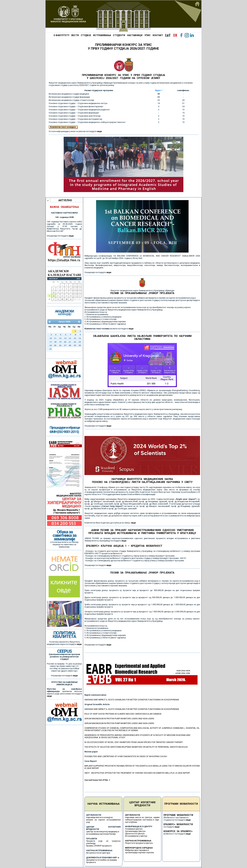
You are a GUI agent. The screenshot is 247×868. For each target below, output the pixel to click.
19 (60, 342)
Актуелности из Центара (98, 853)
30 (80, 345)
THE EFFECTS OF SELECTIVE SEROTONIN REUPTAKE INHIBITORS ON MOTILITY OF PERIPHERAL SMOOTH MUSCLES (136, 747)
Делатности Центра (135, 834)
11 (55, 338)
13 (65, 338)
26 (60, 345)
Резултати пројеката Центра (139, 843)
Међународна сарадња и (137, 850)
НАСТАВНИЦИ (135, 35)
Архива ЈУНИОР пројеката (99, 846)
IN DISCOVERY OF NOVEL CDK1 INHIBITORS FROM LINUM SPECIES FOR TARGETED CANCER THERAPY (134, 742)
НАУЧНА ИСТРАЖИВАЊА (103, 804)
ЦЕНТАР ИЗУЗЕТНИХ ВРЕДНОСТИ (142, 804)
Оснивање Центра (134, 829)
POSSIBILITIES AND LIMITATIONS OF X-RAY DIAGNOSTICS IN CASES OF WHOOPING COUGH (126, 756)
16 (80, 338)
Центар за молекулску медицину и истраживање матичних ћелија (103, 833)
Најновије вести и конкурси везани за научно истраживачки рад (103, 820)
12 (60, 338)
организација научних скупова (139, 852)
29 (75, 345)
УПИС (148, 35)
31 (51, 349)
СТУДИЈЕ (86, 35)
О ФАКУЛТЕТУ (61, 35)
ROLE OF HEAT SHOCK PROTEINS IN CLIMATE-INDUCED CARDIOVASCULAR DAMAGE (123, 714)
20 (65, 342)
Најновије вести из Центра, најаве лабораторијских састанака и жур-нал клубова (142, 820)
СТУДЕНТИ (119, 35)
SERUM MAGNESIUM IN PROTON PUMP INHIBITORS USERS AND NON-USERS (119, 719)
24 (51, 345)
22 (75, 342)
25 (55, 345)
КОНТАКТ (158, 35)
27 (65, 345)
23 (80, 342)
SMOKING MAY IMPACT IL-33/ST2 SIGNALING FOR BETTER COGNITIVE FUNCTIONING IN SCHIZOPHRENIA (132, 700)
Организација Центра (135, 831)
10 (51, 338)
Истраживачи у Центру (136, 836)
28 (70, 345)
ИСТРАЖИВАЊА (102, 35)
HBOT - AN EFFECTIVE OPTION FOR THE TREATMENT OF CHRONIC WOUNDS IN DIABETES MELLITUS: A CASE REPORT (137, 773)
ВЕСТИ (75, 35)
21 (70, 342)
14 (70, 338)
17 (51, 342)
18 (55, 342)
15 (75, 338)
